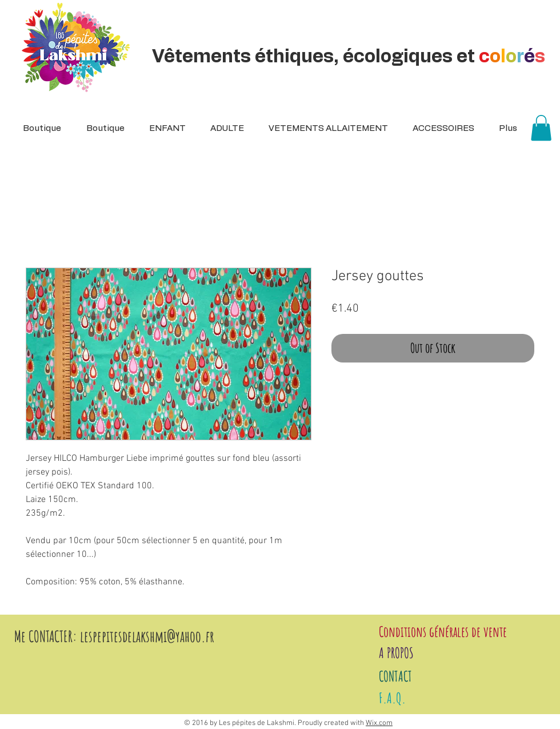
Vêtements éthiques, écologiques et (351, 57)
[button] (223, 129)
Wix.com (379, 723)
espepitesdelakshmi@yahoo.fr (149, 636)
